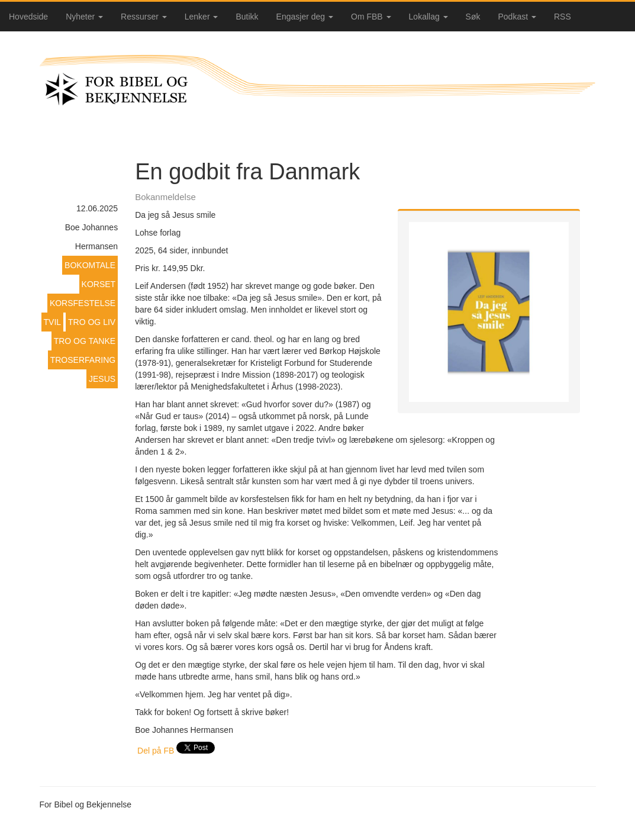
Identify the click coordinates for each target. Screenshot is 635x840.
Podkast (517, 17)
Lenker (202, 17)
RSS (563, 17)
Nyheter (84, 17)
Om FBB (371, 17)
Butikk (247, 17)
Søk (473, 17)
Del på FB (156, 751)
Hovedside (28, 17)
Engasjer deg (305, 17)
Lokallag (428, 17)
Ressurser (144, 17)
